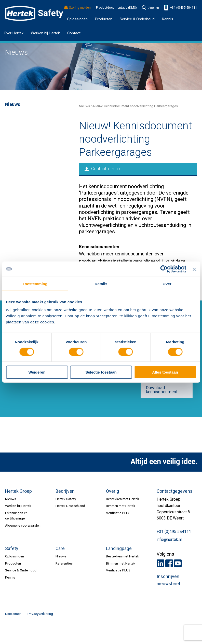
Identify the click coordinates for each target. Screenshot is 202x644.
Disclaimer (13, 614)
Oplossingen (77, 19)
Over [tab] (167, 284)
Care (60, 549)
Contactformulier (104, 169)
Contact (74, 33)
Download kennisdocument (162, 390)
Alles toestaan (165, 372)
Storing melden (78, 8)
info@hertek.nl (169, 540)
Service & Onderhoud (21, 570)
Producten (13, 563)
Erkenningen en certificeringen (16, 516)
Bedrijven (65, 491)
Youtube (178, 563)
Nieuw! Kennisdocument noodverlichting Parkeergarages (136, 106)
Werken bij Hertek (45, 33)
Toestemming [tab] (35, 284)
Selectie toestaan (101, 372)
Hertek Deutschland (70, 506)
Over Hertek (14, 33)
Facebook (169, 563)
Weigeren (37, 372)
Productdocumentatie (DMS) (116, 8)
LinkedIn (160, 563)
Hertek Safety (66, 499)
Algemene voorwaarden (23, 525)
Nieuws (84, 106)
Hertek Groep (18, 491)
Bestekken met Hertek (123, 499)
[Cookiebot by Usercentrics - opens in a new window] (164, 269)
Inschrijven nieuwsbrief (169, 580)
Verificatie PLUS (118, 513)
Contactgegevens (175, 491)
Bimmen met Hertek (121, 506)
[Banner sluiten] (194, 269)
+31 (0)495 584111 (181, 8)
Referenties (64, 563)
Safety (12, 549)
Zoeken (151, 8)
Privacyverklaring (40, 614)
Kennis (168, 19)
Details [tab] (101, 284)
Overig (112, 491)
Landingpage (119, 549)
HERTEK (34, 13)
